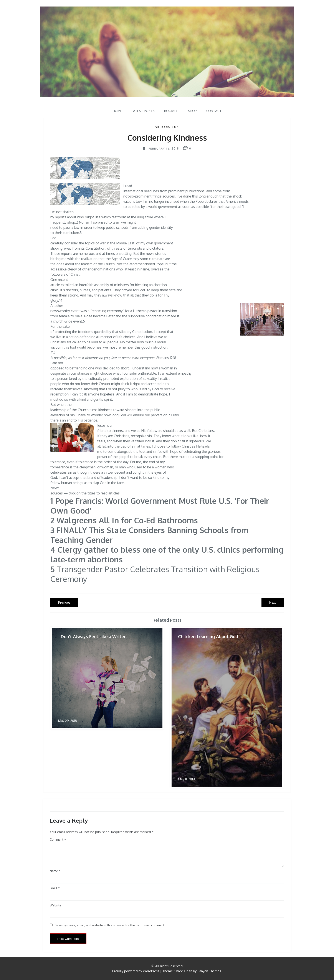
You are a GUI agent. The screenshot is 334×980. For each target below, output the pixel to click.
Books (170, 111)
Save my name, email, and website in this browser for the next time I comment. (110, 925)
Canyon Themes (209, 971)
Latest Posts (143, 111)
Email (55, 888)
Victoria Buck (167, 127)
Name (55, 871)
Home (117, 111)
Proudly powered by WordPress (136, 971)
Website (55, 905)
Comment (57, 839)
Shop (192, 111)
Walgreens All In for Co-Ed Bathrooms (128, 520)
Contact (214, 111)
